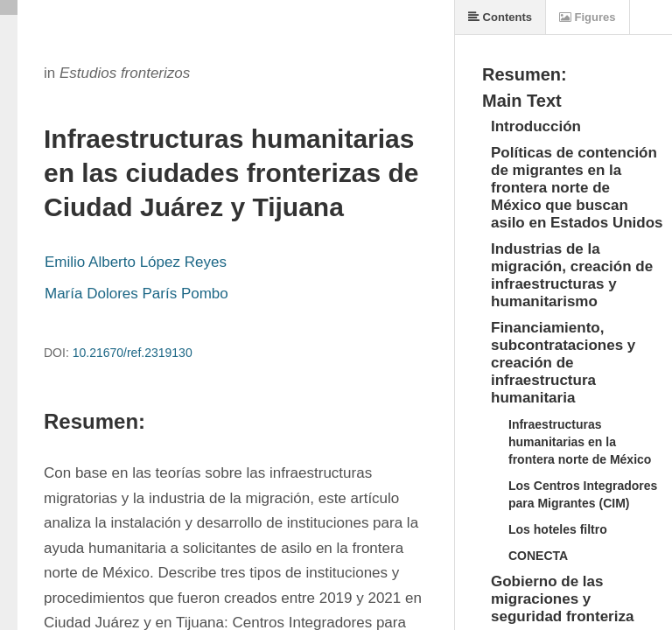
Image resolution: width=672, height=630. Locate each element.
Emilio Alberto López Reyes (136, 262)
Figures (588, 17)
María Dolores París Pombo (136, 294)
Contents (500, 17)
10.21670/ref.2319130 (133, 353)
